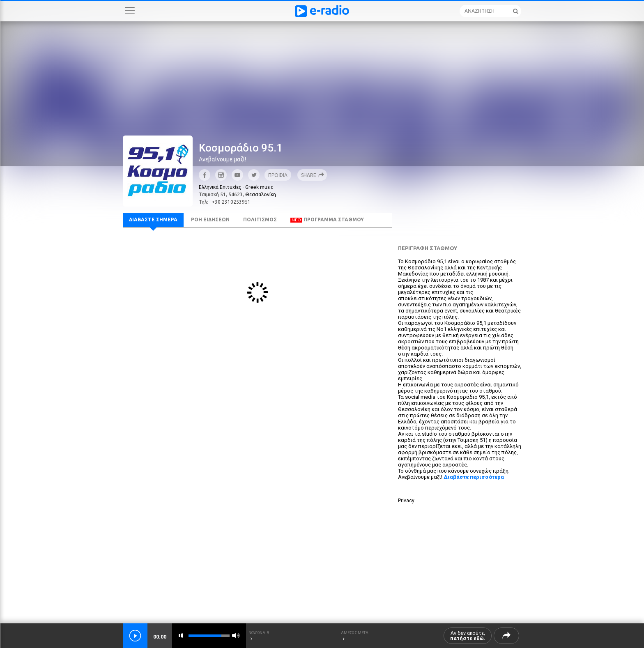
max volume (236, 636)
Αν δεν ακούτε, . (468, 636)
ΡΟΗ (210, 219)
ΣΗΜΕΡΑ (153, 219)
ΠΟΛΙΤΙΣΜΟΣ (260, 219)
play (135, 636)
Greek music (259, 187)
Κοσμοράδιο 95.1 (241, 148)
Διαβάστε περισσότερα (474, 477)
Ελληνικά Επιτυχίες (220, 187)
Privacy (406, 501)
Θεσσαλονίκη (261, 194)
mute (182, 636)
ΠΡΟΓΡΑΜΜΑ (327, 220)
